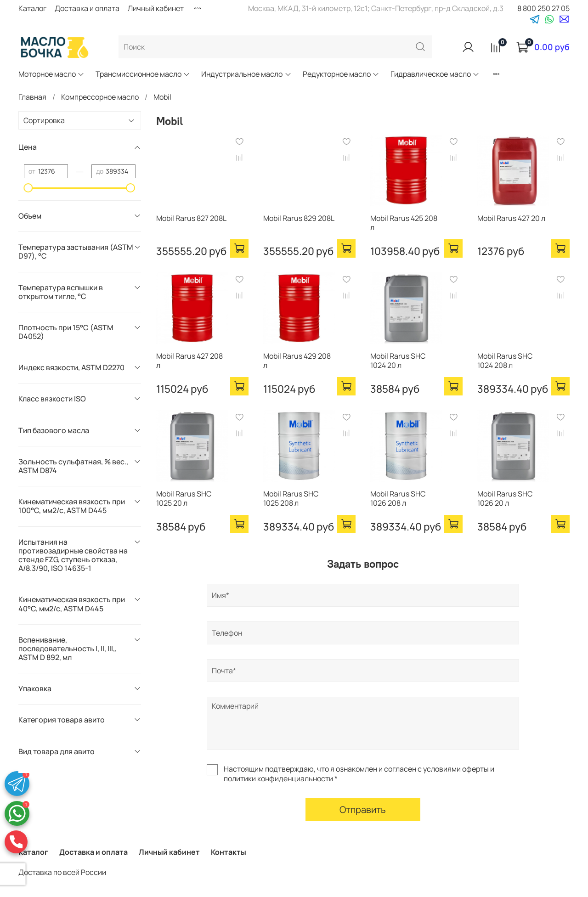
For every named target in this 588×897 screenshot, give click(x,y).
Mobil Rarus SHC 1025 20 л (184, 498)
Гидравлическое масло (435, 74)
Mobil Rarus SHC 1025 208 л (291, 498)
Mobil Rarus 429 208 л (297, 361)
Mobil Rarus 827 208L (191, 218)
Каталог (32, 8)
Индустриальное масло (246, 74)
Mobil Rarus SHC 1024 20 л (398, 361)
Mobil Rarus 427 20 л (511, 218)
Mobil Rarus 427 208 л (189, 361)
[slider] (28, 188)
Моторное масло (51, 74)
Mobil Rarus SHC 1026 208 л (398, 498)
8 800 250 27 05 (543, 8)
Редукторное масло (341, 74)
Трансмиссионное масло (143, 74)
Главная (32, 97)
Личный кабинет (156, 8)
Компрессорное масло (100, 97)
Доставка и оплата (87, 8)
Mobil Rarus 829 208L (299, 218)
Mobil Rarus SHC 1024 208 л (505, 361)
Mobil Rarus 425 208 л (404, 223)
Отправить (363, 810)
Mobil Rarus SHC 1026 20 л (505, 498)
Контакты (229, 852)
